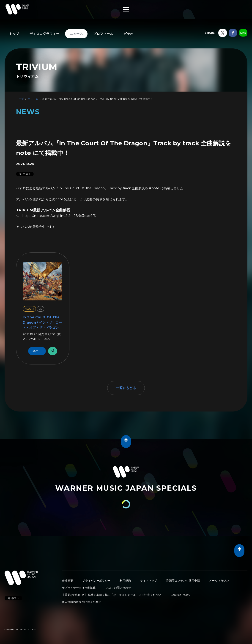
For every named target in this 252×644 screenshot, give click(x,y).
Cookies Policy (180, 595)
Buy (38, 351)
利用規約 (125, 581)
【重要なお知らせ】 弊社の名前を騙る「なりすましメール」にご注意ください (112, 595)
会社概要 (67, 581)
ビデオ (129, 34)
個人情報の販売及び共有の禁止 (82, 602)
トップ (14, 34)
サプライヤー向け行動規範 (79, 588)
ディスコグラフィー (45, 34)
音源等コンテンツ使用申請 (183, 581)
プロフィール (103, 34)
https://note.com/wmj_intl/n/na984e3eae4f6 (60, 216)
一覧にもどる (126, 388)
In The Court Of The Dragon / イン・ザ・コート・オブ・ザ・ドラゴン (42, 322)
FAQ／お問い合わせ (118, 588)
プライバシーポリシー (96, 581)
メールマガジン (219, 581)
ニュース (76, 34)
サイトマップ (148, 581)
